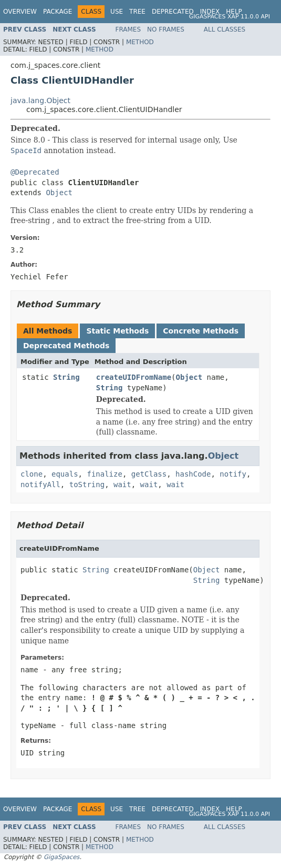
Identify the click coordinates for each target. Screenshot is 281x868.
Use (117, 12)
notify (233, 474)
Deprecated (173, 12)
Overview (20, 12)
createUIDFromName (134, 377)
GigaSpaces (61, 857)
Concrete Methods (201, 331)
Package (58, 12)
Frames (128, 29)
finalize (104, 474)
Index (210, 12)
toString (87, 485)
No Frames (166, 29)
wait (122, 485)
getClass (149, 474)
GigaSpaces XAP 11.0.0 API (230, 17)
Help (234, 12)
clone (32, 474)
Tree (137, 12)
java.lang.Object (40, 100)
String (66, 377)
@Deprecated (35, 172)
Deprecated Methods (66, 346)
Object (59, 193)
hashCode (193, 474)
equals (65, 474)
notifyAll (40, 485)
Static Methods (117, 331)
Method (140, 42)
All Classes (225, 29)
